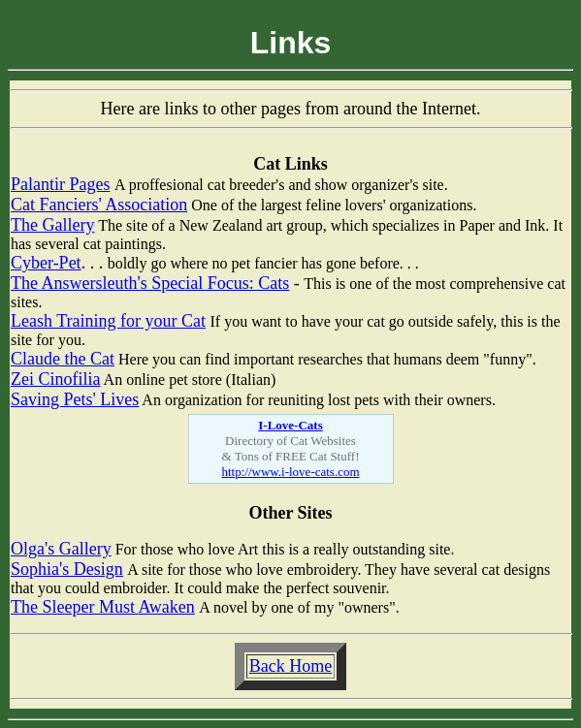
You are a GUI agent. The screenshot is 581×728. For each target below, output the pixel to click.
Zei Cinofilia (55, 379)
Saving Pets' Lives (75, 399)
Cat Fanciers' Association (99, 205)
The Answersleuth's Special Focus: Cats (150, 283)
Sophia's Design (67, 569)
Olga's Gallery (61, 549)
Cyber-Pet (46, 263)
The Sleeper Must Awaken (103, 607)
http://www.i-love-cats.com (290, 472)
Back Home (290, 666)
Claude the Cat (63, 359)
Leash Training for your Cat (108, 321)
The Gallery (52, 225)
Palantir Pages (60, 184)
